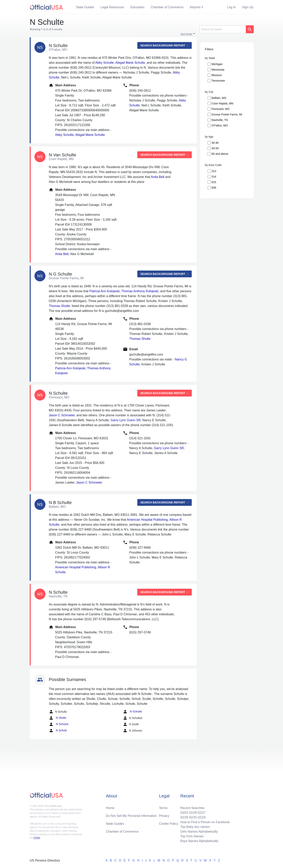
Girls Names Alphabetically (199, 832)
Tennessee (218, 81)
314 (214, 177)
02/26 (184, 817)
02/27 (202, 813)
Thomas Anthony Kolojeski (140, 291)
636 (214, 188)
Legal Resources (112, 7)
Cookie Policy (169, 824)
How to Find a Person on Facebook (205, 822)
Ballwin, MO (219, 98)
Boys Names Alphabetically (199, 841)
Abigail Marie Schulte (130, 63)
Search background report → (165, 45)
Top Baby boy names (195, 827)
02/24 (202, 817)
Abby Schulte (105, 63)
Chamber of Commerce (167, 7)
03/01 (184, 813)
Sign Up (248, 7)
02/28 (193, 813)
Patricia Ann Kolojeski (105, 291)
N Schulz (58, 731)
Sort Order (186, 34)
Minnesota (218, 70)
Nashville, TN (220, 120)
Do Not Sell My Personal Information (131, 816)
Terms (163, 808)
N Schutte (132, 712)
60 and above (220, 154)
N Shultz (58, 718)
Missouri (217, 75)
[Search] (223, 29)
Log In (231, 7)
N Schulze (59, 724)
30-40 (215, 143)
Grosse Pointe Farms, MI (227, 114)
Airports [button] (195, 7)
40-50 (215, 148)
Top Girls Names (192, 836)
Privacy (164, 816)
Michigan (217, 64)
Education (137, 7)
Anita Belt (157, 177)
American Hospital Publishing (147, 520)
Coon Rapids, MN (222, 103)
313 (214, 171)
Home (110, 808)
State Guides (85, 7)
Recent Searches (192, 808)
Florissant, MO (221, 109)
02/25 (193, 817)
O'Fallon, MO (220, 125)
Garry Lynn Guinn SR (126, 420)
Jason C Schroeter (62, 415)
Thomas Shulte (59, 306)
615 (214, 182)
